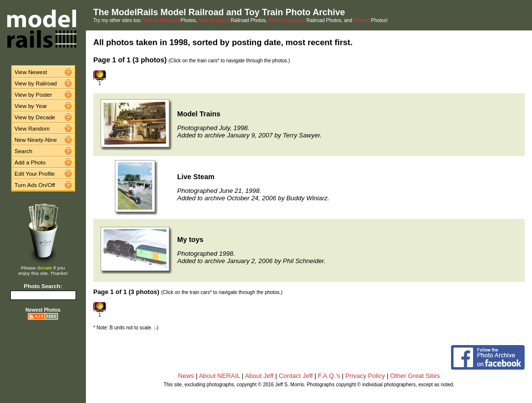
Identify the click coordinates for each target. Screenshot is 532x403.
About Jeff (259, 376)
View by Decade (35, 117)
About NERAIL (219, 376)
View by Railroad (36, 83)
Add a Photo (30, 162)
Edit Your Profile (35, 174)
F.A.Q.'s (329, 376)
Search (24, 151)
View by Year (31, 106)
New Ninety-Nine (36, 140)
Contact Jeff (296, 376)
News (186, 376)
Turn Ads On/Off (35, 185)
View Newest (31, 72)
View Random (32, 129)
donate (45, 268)
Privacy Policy (365, 376)
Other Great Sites (415, 376)
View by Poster (34, 95)
